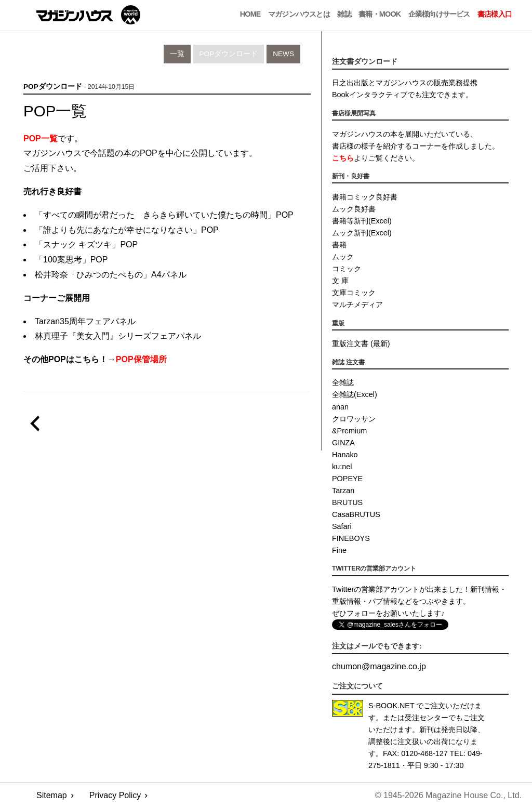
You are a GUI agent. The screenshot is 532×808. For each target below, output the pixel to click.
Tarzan (343, 491)
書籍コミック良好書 (365, 197)
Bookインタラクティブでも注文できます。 (402, 95)
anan (340, 407)
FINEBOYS (351, 538)
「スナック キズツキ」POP (86, 244)
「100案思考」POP (71, 260)
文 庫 (340, 281)
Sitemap (52, 795)
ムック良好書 (354, 209)
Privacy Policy (115, 795)
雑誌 (344, 14)
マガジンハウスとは (299, 14)
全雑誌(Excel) (355, 394)
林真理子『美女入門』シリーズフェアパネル (118, 336)
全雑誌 (343, 382)
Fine (339, 550)
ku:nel (342, 467)
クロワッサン (354, 419)
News (283, 54)
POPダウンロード (229, 54)
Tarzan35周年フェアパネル (85, 321)
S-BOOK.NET (391, 706)
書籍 (339, 245)
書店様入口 (495, 14)
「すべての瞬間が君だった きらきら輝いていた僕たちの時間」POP (164, 215)
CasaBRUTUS (356, 514)
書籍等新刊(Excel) (362, 221)
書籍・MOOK (380, 14)
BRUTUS (347, 502)
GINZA (343, 443)
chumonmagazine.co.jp (379, 666)
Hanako (345, 455)
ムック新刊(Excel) (362, 233)
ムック (343, 257)
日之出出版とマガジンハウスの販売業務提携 (405, 83)
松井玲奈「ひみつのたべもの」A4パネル (111, 275)
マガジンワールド (88, 15)
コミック (347, 269)
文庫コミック (354, 293)
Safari (342, 526)
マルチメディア (357, 304)
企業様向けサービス (439, 14)
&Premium (349, 431)
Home (250, 14)
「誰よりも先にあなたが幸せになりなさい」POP (127, 230)
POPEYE (347, 479)
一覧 (177, 54)
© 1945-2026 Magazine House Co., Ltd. (448, 795)
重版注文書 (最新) (361, 343)
